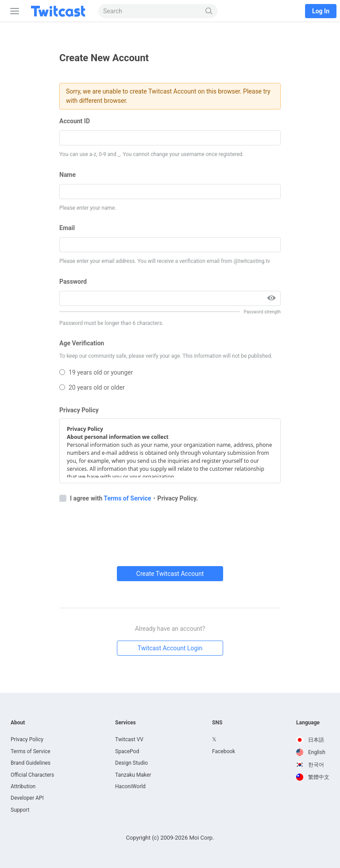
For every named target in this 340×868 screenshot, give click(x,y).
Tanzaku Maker (133, 775)
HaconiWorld (130, 786)
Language (308, 723)
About (18, 723)
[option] (313, 740)
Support (20, 810)
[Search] (209, 11)
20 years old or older (92, 387)
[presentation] (127, 531)
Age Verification (82, 343)
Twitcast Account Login (170, 648)
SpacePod (127, 751)
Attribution (23, 786)
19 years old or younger (96, 372)
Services (126, 723)
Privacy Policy (79, 410)
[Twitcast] (60, 11)
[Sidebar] (13, 11)
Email (67, 228)
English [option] (311, 752)
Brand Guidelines (31, 763)
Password (73, 282)
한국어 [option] (310, 765)
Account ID (75, 121)
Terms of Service (127, 498)
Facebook (224, 751)
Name (68, 175)
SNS (217, 723)
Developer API (27, 798)
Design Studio (131, 763)
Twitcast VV (129, 739)
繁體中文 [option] (313, 777)
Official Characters (32, 775)
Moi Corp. (201, 838)
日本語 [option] (310, 740)
